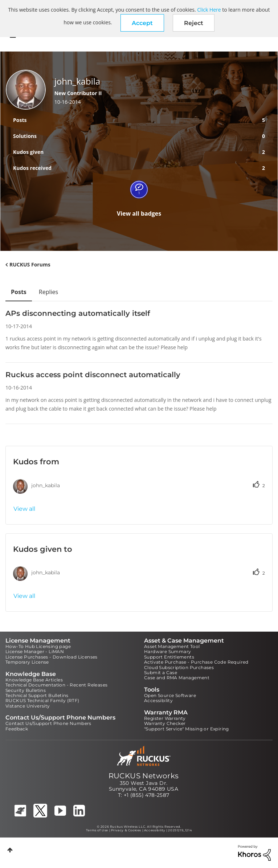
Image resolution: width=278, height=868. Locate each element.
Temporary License (27, 662)
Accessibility (158, 700)
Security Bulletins (26, 690)
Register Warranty (165, 718)
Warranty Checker (165, 723)
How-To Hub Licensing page (38, 646)
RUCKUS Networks (144, 776)
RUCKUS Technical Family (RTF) (42, 700)
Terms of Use (97, 830)
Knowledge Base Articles (34, 680)
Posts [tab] (19, 292)
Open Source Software (170, 695)
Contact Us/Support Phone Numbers (48, 723)
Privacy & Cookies (126, 830)
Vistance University (28, 706)
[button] (142, 23)
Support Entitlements (169, 657)
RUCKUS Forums (30, 264)
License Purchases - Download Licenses (52, 657)
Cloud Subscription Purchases (179, 667)
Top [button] (10, 850)
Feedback (17, 729)
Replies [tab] (48, 292)
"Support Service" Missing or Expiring (187, 729)
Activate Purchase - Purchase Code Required (196, 662)
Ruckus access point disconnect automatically (93, 375)
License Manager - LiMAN (35, 651)
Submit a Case (161, 673)
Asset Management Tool (172, 646)
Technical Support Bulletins (37, 695)
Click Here (209, 10)
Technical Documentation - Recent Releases (56, 685)
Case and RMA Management (177, 678)
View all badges (139, 213)
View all (24, 509)
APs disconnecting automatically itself (78, 313)
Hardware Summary (167, 651)
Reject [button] (194, 23)
